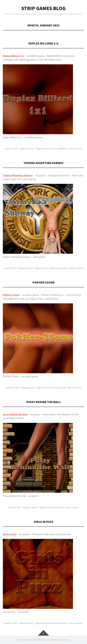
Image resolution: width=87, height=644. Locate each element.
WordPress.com (63, 640)
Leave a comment (75, 149)
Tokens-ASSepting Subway (43, 163)
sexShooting (54, 268)
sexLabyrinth (59, 507)
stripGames (64, 268)
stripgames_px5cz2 (27, 149)
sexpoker (62, 388)
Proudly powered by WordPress (29, 640)
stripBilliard (62, 149)
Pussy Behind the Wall (43, 402)
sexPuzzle (54, 623)
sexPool (53, 149)
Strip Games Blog (43, 8)
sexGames (46, 149)
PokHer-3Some (43, 282)
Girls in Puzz (43, 522)
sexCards (46, 388)
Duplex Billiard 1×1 (43, 43)
